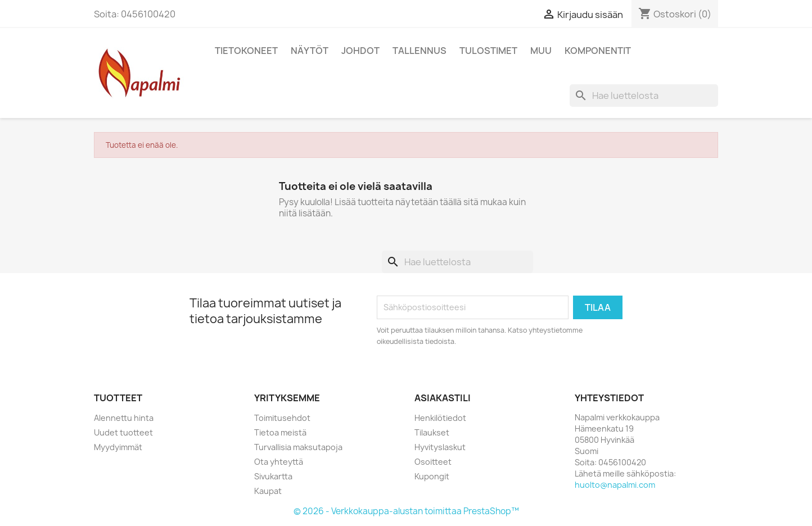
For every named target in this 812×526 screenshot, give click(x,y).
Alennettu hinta (124, 418)
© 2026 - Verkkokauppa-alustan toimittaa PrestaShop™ (406, 511)
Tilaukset (432, 432)
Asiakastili (443, 398)
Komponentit (598, 51)
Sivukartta (273, 476)
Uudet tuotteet (123, 432)
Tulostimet (488, 51)
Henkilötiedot (440, 418)
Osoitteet (433, 462)
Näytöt (310, 51)
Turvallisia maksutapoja (298, 447)
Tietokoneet (246, 51)
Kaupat (268, 491)
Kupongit (432, 476)
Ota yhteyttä (279, 462)
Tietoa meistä (280, 432)
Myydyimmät (118, 447)
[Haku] (644, 96)
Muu (541, 51)
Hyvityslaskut (440, 447)
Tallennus (419, 51)
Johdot (360, 51)
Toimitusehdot (282, 418)
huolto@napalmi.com (615, 485)
